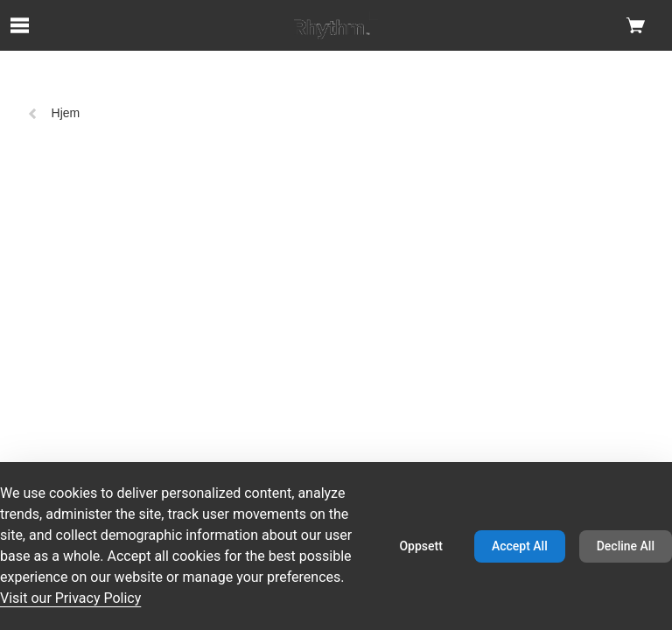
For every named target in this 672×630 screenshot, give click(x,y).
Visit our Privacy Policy (70, 598)
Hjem (54, 113)
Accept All (520, 546)
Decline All (626, 546)
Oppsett (420, 546)
